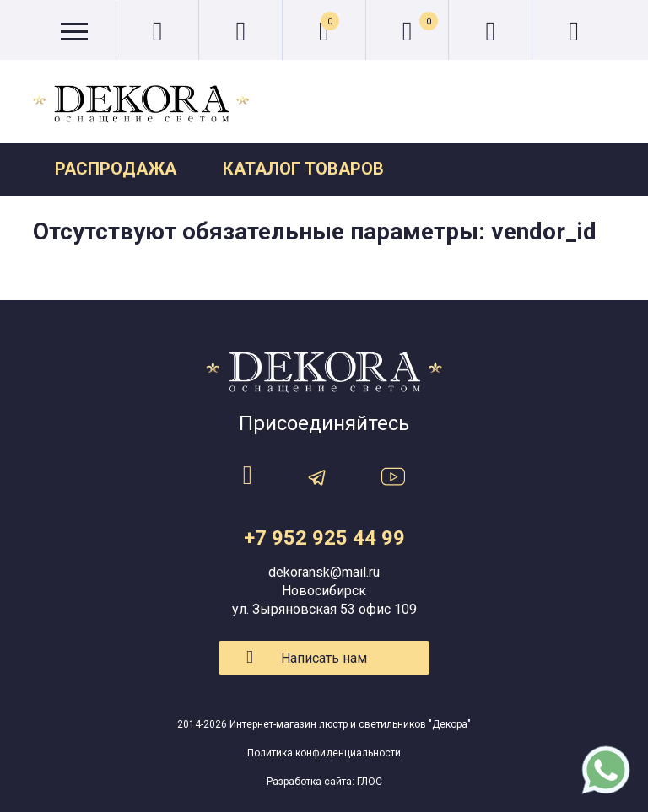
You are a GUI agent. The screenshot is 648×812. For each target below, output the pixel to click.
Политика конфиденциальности (324, 753)
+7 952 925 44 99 (324, 538)
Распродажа (116, 169)
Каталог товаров (303, 169)
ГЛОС (370, 782)
